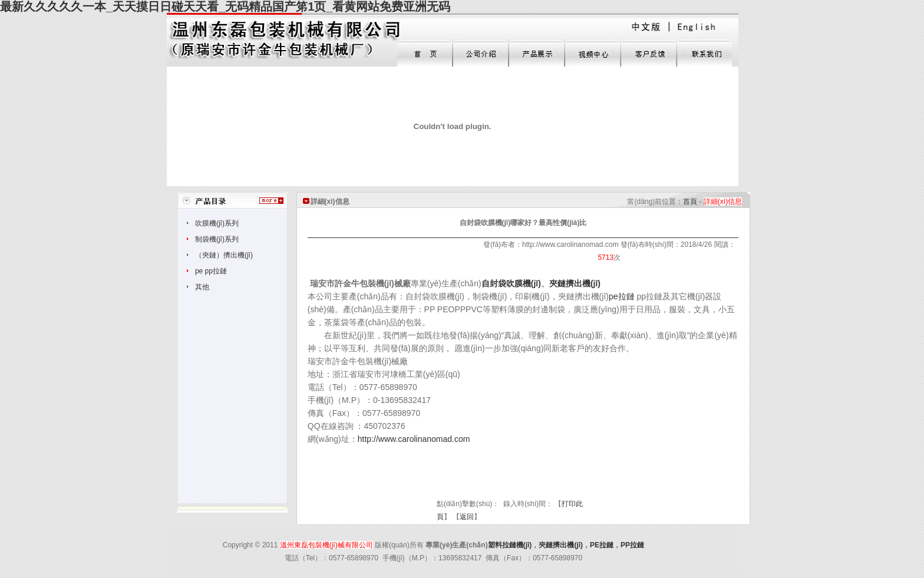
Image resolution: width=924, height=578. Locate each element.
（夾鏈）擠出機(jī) (224, 255)
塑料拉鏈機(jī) (510, 545)
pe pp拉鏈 (211, 271)
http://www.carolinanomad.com (414, 439)
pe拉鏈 (622, 296)
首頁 (690, 202)
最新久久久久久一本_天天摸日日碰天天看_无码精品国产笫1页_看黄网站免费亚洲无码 (225, 6)
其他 (202, 287)
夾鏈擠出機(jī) (575, 283)
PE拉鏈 (602, 545)
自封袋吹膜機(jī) (511, 283)
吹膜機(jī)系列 (217, 223)
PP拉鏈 (632, 545)
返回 (467, 517)
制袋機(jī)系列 (217, 239)
